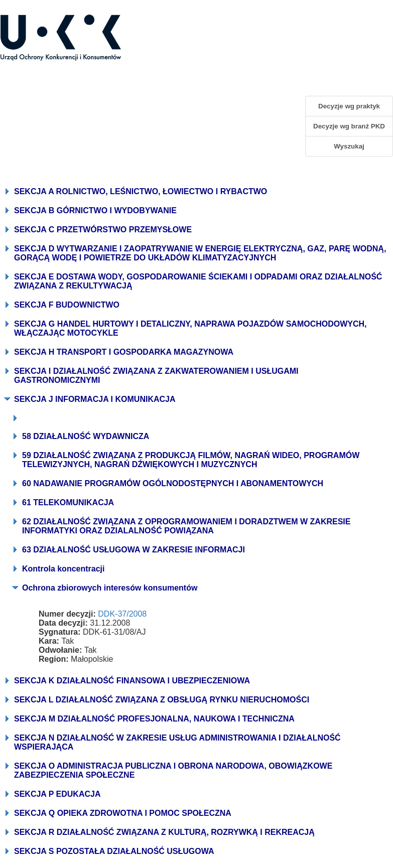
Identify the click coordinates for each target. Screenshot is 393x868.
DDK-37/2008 (122, 614)
